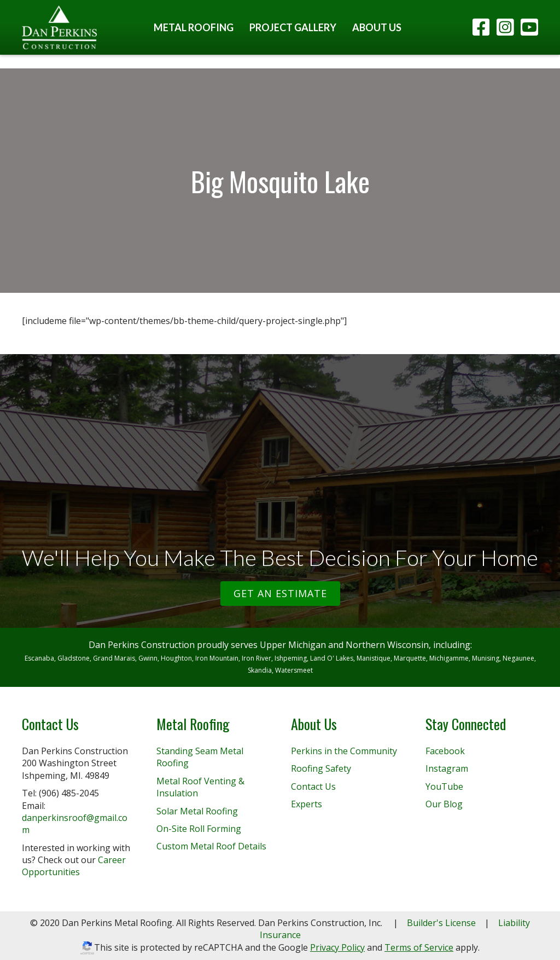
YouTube (444, 786)
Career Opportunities (74, 866)
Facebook (445, 751)
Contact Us (313, 786)
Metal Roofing (194, 27)
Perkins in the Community (344, 751)
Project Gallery (293, 27)
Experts (307, 804)
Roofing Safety (321, 768)
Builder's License (441, 923)
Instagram (447, 768)
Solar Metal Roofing (197, 811)
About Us (377, 27)
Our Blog (444, 804)
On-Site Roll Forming (199, 829)
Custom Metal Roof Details (211, 846)
